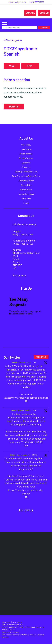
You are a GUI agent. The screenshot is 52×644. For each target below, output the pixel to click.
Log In (26, 203)
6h (35, 362)
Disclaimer (26, 163)
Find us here (19, 275)
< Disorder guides (13, 40)
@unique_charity (24, 362)
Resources (26, 167)
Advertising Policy (26, 180)
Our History (26, 145)
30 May (35, 455)
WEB (12, 66)
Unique (14, 362)
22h (35, 410)
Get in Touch (26, 198)
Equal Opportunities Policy (26, 172)
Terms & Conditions (26, 194)
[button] (5, 22)
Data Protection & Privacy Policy (26, 176)
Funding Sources (26, 158)
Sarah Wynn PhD (16, 625)
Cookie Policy (26, 189)
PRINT (30, 66)
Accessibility (26, 185)
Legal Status (26, 149)
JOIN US (44, 13)
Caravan (16, 632)
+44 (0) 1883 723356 (36, 2)
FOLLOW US (41, 357)
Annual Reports (26, 154)
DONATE (30, 13)
